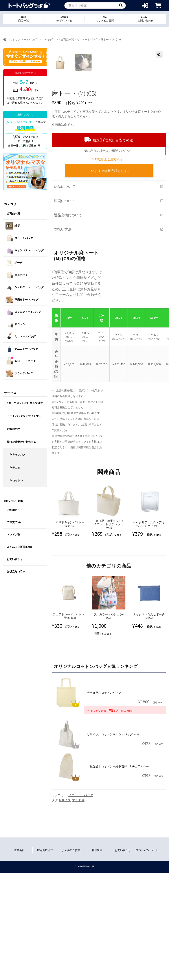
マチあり (78, 891)
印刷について (109, 292)
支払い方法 (109, 321)
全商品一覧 (67, 39)
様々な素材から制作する (22, 442)
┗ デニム (15, 467)
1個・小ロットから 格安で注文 (25, 403)
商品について (109, 278)
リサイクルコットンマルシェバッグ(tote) (113, 826)
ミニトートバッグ (87, 39)
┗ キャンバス (17, 455)
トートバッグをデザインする (24, 416)
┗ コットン (16, 480)
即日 (15, 90)
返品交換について (109, 306)
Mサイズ (65, 891)
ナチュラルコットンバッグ (104, 784)
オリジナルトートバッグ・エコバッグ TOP (33, 39)
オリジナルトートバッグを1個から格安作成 (29, 6)
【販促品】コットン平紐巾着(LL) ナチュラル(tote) (118, 858)
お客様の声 (14, 429)
